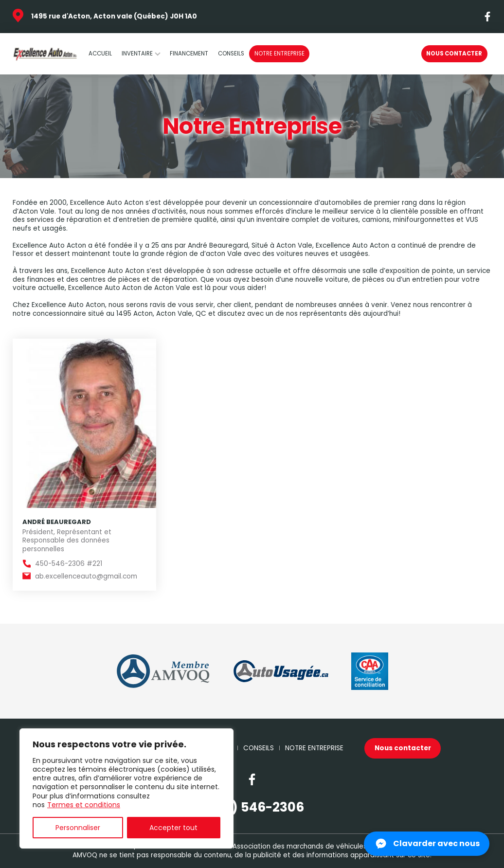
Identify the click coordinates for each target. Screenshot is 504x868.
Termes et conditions (84, 805)
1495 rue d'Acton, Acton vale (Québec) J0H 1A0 (114, 16)
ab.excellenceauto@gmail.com (86, 577)
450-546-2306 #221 (69, 564)
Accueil (100, 54)
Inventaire (137, 54)
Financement (189, 54)
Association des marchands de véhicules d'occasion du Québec (338, 846)
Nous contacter (454, 54)
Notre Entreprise (279, 54)
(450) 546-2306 (252, 807)
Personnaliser (78, 828)
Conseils (231, 54)
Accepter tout (173, 828)
